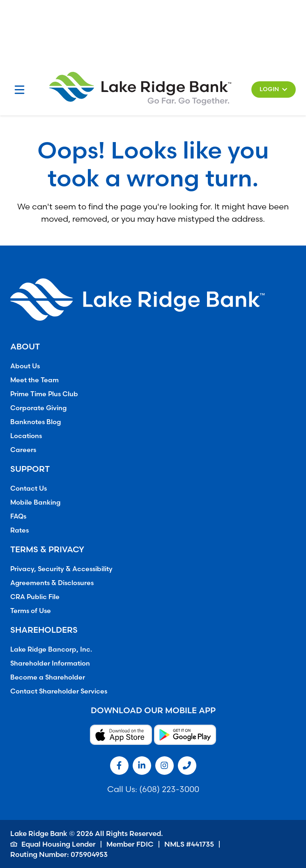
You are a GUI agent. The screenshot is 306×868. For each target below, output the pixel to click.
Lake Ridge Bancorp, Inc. (51, 649)
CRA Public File (35, 597)
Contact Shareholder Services (59, 691)
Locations (26, 436)
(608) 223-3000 (169, 789)
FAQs (18, 516)
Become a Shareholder (48, 677)
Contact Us (29, 488)
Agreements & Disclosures (52, 583)
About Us (25, 366)
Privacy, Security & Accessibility (61, 569)
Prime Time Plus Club (44, 394)
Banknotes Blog (36, 422)
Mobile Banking (35, 502)
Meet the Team (35, 380)
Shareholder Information (50, 663)
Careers (23, 450)
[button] (274, 89)
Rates (20, 530)
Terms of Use (31, 611)
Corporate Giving (38, 408)
